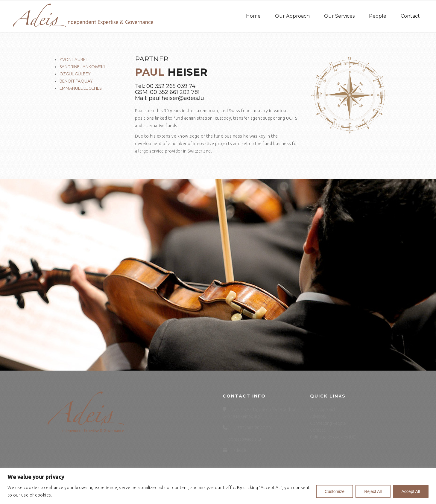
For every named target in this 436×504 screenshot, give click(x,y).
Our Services (339, 16)
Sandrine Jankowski (82, 67)
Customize (335, 491)
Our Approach (292, 16)
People (378, 16)
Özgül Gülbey (75, 74)
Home (253, 16)
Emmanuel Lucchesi (81, 88)
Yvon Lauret (74, 59)
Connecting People (328, 423)
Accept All (411, 491)
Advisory (318, 416)
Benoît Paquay (76, 81)
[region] (218, 486)
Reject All (373, 491)
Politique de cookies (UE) (333, 437)
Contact (410, 16)
